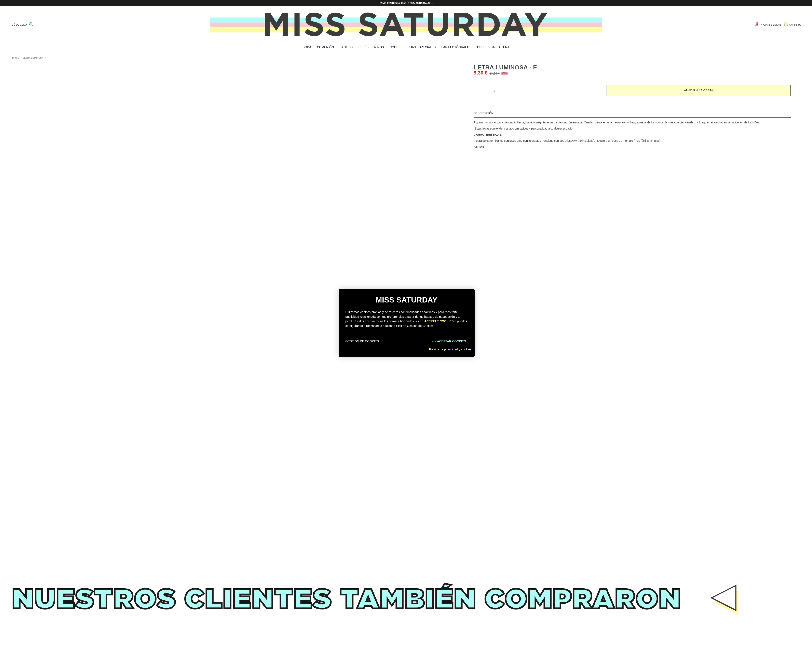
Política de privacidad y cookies (450, 349)
